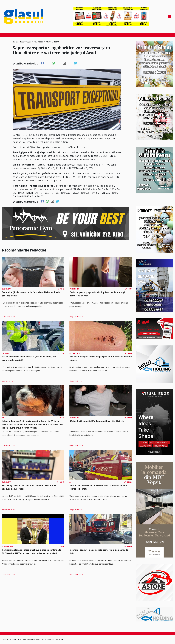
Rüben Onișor (25, 42)
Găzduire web (48, 640)
